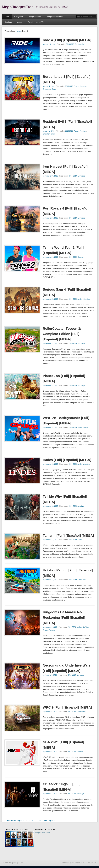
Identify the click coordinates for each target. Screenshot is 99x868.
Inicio (7, 17)
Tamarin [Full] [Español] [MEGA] (68, 536)
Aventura (83, 86)
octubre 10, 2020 (49, 44)
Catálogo (8, 22)
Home (18, 31)
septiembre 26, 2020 (50, 218)
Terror (53, 134)
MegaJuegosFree (18, 7)
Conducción (79, 44)
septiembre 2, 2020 (50, 794)
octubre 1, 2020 (49, 131)
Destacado (47, 89)
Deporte (81, 257)
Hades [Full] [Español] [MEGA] (67, 460)
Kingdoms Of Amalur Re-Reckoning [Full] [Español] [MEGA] (64, 618)
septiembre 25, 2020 (50, 299)
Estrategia (81, 176)
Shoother (55, 89)
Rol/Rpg (86, 627)
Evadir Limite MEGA (36, 22)
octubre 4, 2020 (49, 86)
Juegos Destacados (55, 17)
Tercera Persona (49, 630)
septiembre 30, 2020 (50, 176)
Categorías (19, 17)
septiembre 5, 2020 (50, 712)
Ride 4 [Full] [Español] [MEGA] (67, 40)
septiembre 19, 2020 (50, 427)
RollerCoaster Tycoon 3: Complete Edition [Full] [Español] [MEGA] (62, 334)
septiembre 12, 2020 (50, 506)
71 (40, 821)
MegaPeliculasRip (42, 833)
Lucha (86, 427)
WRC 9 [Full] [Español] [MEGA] (67, 707)
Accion (76, 86)
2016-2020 (70, 44)
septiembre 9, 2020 (50, 627)
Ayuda (20, 22)
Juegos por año (35, 17)
